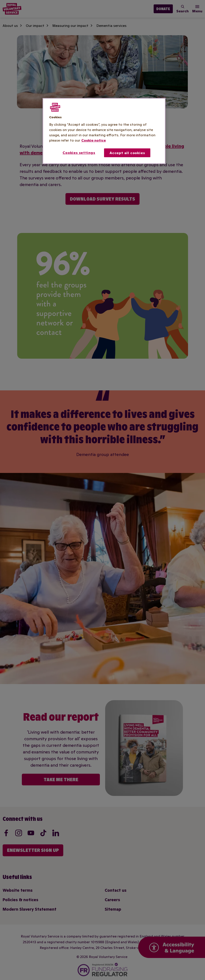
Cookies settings (79, 153)
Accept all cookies (127, 153)
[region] (104, 131)
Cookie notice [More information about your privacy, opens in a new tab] (94, 140)
